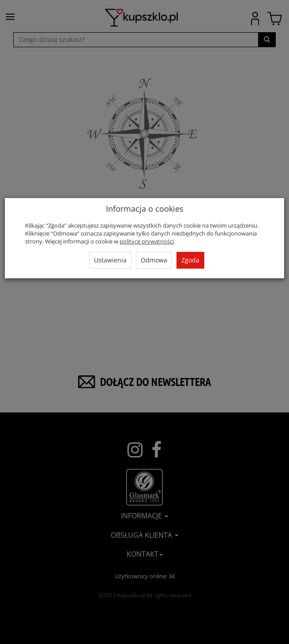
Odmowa (154, 260)
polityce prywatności (147, 241)
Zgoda (190, 260)
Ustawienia (110, 260)
